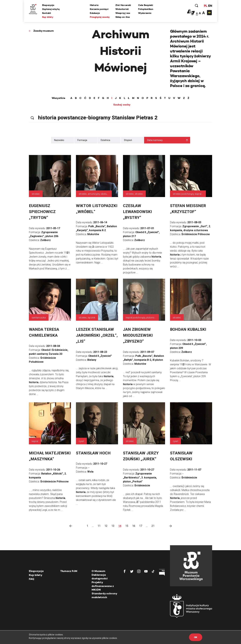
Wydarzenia (145, 13)
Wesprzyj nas (123, 13)
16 (134, 526)
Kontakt (47, 13)
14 (120, 526)
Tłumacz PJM (69, 571)
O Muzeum (98, 571)
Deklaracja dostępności (100, 577)
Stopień (128, 140)
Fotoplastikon (146, 9)
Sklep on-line (122, 17)
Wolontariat (122, 9)
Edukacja (95, 13)
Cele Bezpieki (146, 5)
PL (206, 6)
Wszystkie (58, 98)
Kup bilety (48, 17)
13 (113, 526)
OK (196, 637)
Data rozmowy (155, 140)
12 (106, 526)
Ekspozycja (48, 5)
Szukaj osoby (122, 105)
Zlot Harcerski (123, 5)
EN (210, 6)
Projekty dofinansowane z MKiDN (103, 586)
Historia (94, 5)
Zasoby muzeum (44, 31)
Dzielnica (105, 140)
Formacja (82, 140)
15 (127, 526)
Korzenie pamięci (99, 9)
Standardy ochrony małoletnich (104, 595)
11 (99, 526)
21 (153, 526)
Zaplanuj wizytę (51, 9)
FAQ (32, 579)
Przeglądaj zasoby (100, 17)
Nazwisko (59, 140)
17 (141, 526)
